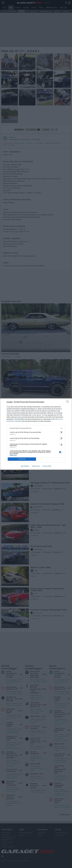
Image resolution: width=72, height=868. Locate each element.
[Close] (68, 402)
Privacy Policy (47, 466)
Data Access (36, 466)
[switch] (61, 432)
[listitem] (36, 428)
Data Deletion (25, 466)
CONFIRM (22, 459)
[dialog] (36, 434)
